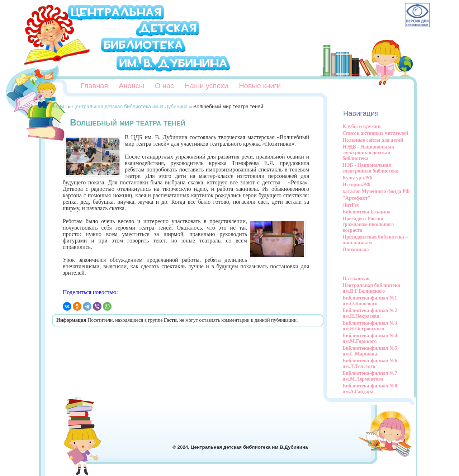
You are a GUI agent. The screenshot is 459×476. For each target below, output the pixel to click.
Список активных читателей (375, 133)
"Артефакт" (356, 198)
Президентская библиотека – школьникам (375, 240)
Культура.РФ (358, 178)
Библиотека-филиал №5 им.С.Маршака (370, 351)
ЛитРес (351, 205)
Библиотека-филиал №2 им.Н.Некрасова (370, 313)
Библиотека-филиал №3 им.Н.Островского (370, 326)
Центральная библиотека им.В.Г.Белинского (371, 288)
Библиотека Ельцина (366, 212)
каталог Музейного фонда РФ (376, 191)
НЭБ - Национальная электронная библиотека (370, 168)
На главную (356, 279)
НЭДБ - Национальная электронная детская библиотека (368, 153)
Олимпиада (356, 249)
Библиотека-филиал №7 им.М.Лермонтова (370, 376)
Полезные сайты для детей (373, 140)
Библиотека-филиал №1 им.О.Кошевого (370, 301)
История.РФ (356, 185)
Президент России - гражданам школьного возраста (368, 224)
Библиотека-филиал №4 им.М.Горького (370, 338)
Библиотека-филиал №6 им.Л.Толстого (370, 364)
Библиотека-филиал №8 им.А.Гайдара (370, 389)
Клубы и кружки (362, 126)
